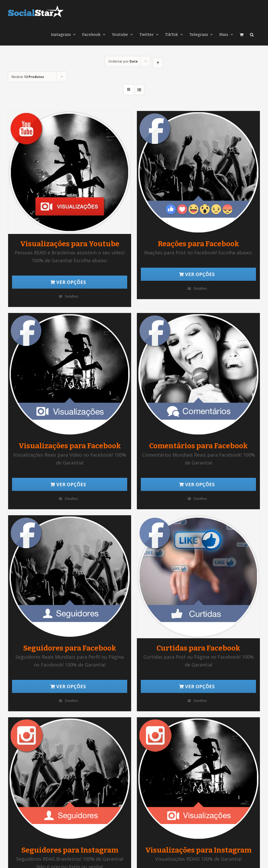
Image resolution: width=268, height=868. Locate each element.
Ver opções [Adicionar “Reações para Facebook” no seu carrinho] (200, 274)
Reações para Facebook (199, 244)
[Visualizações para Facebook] (70, 374)
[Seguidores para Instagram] (70, 779)
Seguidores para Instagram (70, 850)
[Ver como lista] (139, 90)
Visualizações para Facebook (70, 446)
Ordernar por (123, 61)
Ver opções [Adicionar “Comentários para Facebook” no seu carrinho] (200, 484)
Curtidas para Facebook (198, 648)
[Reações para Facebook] (198, 172)
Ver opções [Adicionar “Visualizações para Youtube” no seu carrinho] (71, 282)
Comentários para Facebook (199, 446)
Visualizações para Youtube (70, 244)
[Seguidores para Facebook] (70, 577)
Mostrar (28, 77)
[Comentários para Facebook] (198, 374)
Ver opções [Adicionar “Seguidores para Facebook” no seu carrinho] (71, 686)
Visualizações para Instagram (198, 850)
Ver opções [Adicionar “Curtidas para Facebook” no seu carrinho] (200, 686)
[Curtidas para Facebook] (198, 577)
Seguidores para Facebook (70, 648)
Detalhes (71, 296)
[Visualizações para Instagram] (198, 779)
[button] (252, 34)
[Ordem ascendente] (158, 63)
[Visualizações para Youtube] (70, 172)
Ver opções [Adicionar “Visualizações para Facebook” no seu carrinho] (71, 484)
